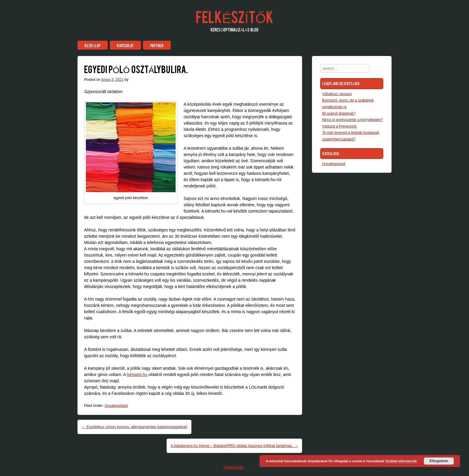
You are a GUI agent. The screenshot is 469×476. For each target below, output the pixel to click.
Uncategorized (116, 406)
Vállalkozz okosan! (337, 94)
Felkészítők (234, 16)
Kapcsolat (125, 45)
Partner (157, 45)
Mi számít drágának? (339, 113)
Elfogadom (439, 461)
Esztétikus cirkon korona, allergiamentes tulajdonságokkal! (134, 427)
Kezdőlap (93, 45)
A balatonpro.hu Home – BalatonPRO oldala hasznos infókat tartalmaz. (234, 446)
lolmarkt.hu (137, 375)
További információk (401, 461)
